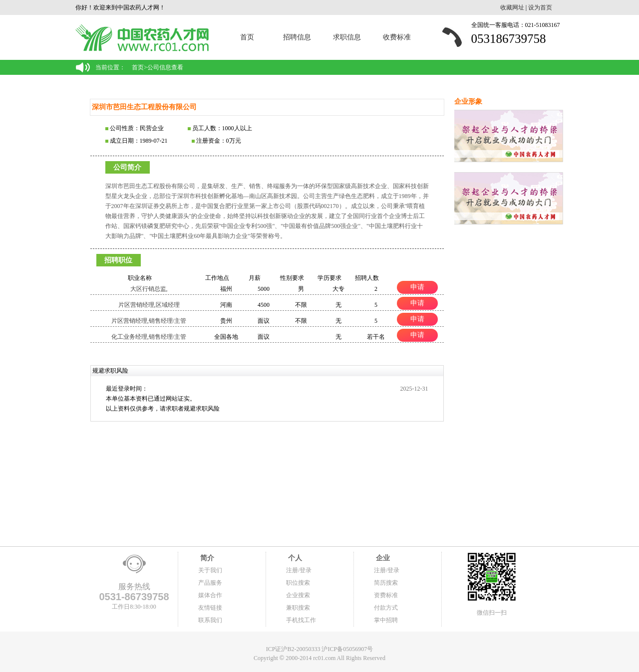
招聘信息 (297, 37)
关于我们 (210, 570)
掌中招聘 (386, 620)
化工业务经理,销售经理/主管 (149, 337)
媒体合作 (210, 595)
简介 (206, 558)
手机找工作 (301, 620)
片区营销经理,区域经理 (149, 305)
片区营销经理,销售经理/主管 (149, 321)
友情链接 (210, 608)
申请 (417, 287)
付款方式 (386, 608)
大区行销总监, (149, 289)
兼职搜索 (298, 608)
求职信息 (347, 37)
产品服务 (210, 583)
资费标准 (386, 595)
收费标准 (397, 37)
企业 (382, 558)
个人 (294, 558)
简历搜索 (386, 583)
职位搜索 (298, 583)
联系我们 (210, 620)
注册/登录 (299, 570)
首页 (247, 37)
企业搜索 (298, 595)
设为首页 (540, 7)
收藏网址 (512, 7)
